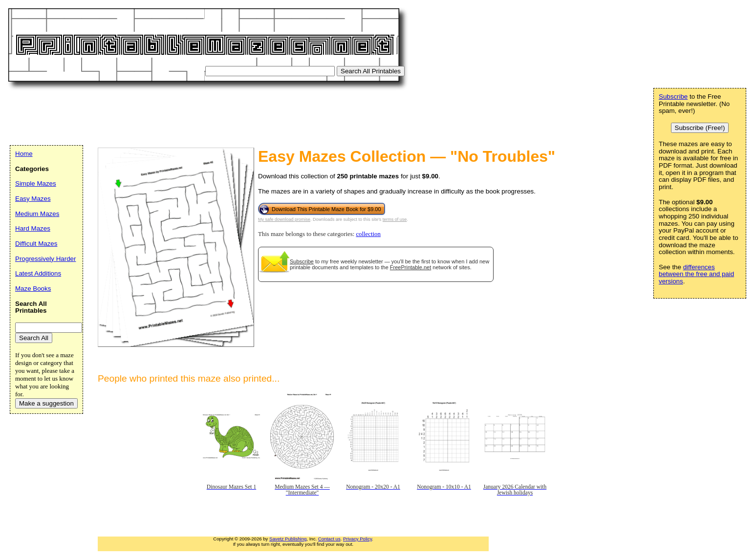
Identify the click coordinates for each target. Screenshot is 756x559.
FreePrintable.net (410, 267)
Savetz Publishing (288, 539)
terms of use (395, 219)
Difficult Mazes (36, 244)
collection (368, 234)
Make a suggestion (46, 403)
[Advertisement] (188, 115)
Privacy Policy (357, 539)
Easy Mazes (33, 199)
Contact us (329, 539)
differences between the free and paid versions (696, 274)
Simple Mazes (36, 183)
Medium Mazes (37, 214)
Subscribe (302, 261)
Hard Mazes (33, 228)
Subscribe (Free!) (700, 128)
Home (24, 154)
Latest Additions (38, 273)
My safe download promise (284, 219)
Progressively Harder (45, 259)
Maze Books (33, 289)
